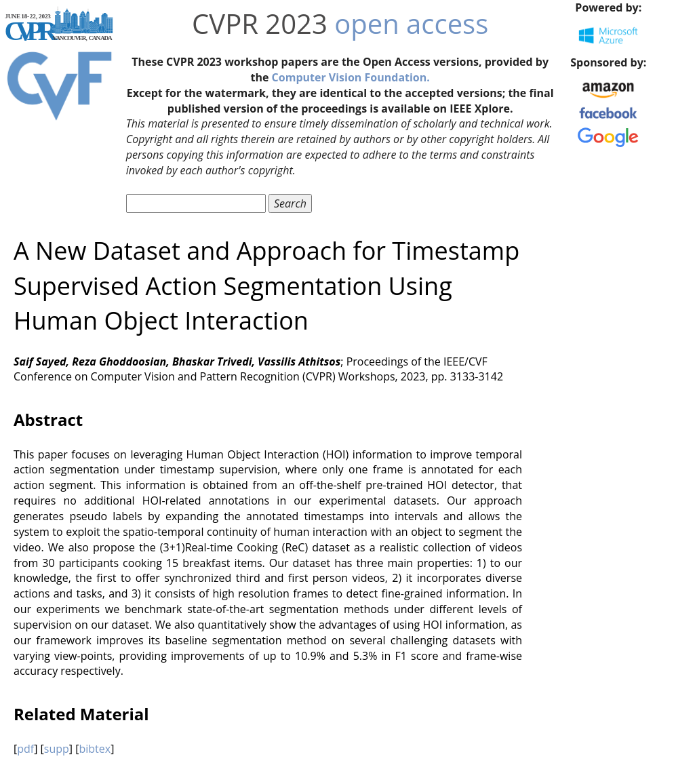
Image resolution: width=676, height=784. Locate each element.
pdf (25, 749)
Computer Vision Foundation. (351, 77)
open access (411, 23)
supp (57, 749)
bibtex (95, 749)
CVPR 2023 (260, 23)
